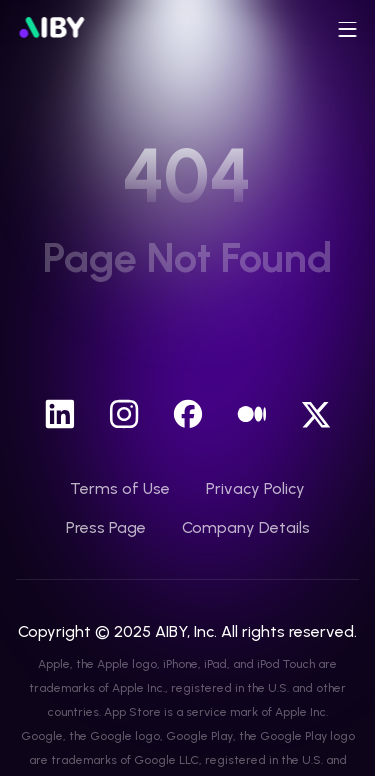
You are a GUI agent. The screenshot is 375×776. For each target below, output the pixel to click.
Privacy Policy (255, 488)
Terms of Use (120, 488)
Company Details (246, 527)
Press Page (106, 527)
